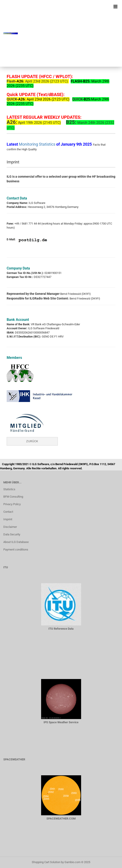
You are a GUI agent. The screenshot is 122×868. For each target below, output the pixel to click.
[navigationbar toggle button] (115, 7)
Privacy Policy (12, 504)
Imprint (8, 519)
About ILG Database (16, 542)
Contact (8, 512)
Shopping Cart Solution (46, 862)
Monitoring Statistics (38, 144)
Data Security (12, 534)
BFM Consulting (13, 497)
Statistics (9, 489)
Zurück (32, 441)
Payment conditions (16, 550)
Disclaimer (10, 527)
